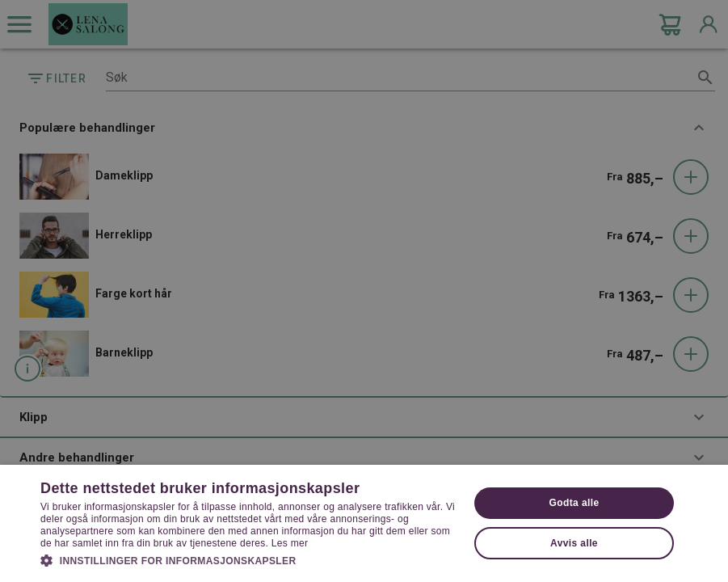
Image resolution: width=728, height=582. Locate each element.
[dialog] (364, 291)
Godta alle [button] (574, 503)
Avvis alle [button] (574, 543)
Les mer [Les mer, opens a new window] (290, 543)
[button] (248, 559)
